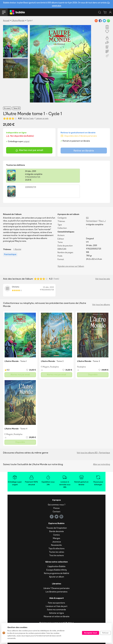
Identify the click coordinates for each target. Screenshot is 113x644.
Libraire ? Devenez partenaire (56, 573)
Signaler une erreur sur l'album (71, 251)
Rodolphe (54, 352)
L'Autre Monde (18, 21)
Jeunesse (57, 527)
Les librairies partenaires (57, 576)
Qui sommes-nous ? (57, 489)
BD (87, 203)
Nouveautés (56, 530)
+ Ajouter (17, 234)
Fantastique (92, 206)
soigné (26, 141)
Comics (56, 520)
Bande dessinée (57, 516)
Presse (56, 493)
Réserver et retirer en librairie (57, 601)
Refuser (105, 633)
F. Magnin (45, 352)
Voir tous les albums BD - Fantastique (93, 437)
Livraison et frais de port (57, 591)
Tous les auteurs (57, 540)
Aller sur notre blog (102, 449)
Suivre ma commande (56, 594)
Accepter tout (91, 633)
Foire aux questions (57, 588)
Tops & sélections (56, 533)
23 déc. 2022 (48, 272)
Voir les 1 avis (28, 118)
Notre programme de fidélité (57, 558)
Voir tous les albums (101, 289)
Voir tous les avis (103, 264)
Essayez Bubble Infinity (57, 555)
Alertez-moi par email (29, 150)
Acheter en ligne (57, 598)
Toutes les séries (57, 537)
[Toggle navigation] (4, 12)
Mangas (57, 523)
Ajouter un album (57, 562)
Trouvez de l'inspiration (57, 513)
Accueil (6, 21)
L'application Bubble (56, 551)
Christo (16, 272)
